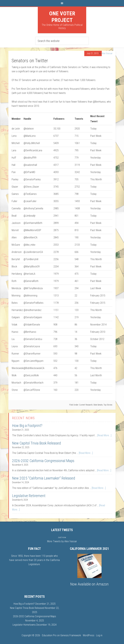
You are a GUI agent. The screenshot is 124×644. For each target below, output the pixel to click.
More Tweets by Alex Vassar (62, 541)
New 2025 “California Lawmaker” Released (44, 478)
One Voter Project (62, 17)
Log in (99, 635)
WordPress (89, 635)
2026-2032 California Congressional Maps (43, 461)
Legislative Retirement (29, 496)
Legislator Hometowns (24, 625)
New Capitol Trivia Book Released (36, 443)
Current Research (86, 405)
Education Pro (49, 635)
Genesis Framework (71, 635)
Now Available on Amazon (89, 584)
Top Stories (108, 405)
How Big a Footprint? (27, 426)
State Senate (98, 405)
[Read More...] (104, 435)
